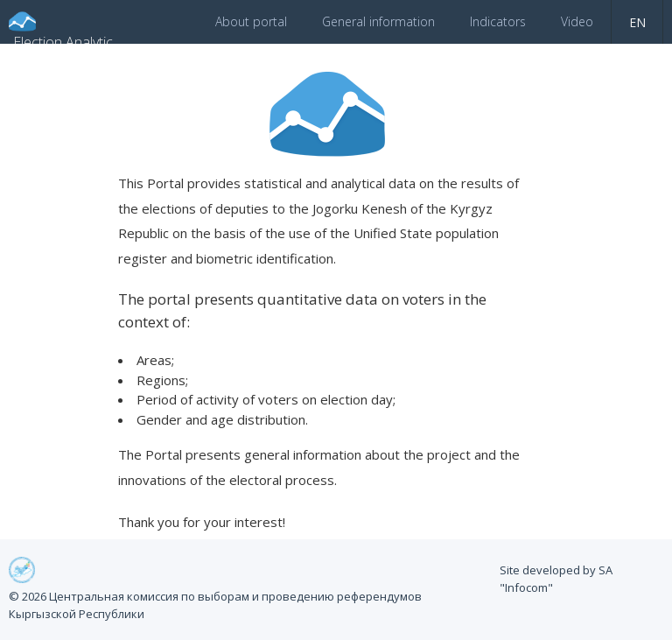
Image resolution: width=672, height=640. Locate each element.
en (637, 22)
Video (577, 21)
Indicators (498, 21)
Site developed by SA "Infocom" (556, 579)
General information (378, 21)
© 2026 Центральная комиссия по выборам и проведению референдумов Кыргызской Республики (215, 605)
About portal (251, 21)
